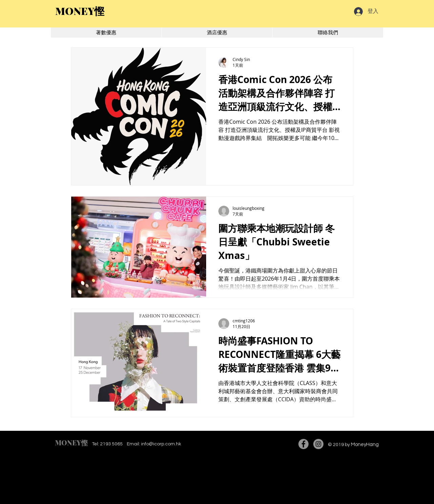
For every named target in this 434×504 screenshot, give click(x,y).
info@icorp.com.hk (161, 444)
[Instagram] (318, 444)
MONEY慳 (71, 442)
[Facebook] (303, 444)
